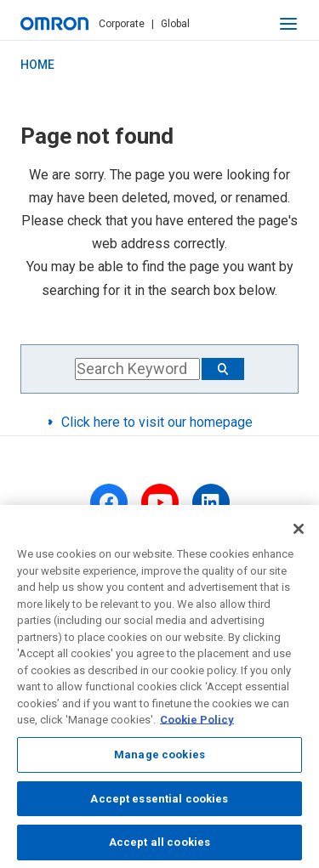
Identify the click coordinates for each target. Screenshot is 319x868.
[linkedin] (211, 502)
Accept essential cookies (159, 802)
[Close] (299, 533)
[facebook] (109, 502)
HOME (37, 65)
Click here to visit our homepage (157, 422)
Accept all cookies (159, 846)
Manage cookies (159, 758)
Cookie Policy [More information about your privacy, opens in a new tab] (197, 724)
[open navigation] (288, 24)
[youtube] (160, 502)
